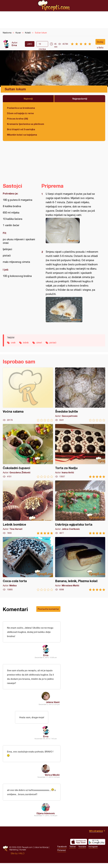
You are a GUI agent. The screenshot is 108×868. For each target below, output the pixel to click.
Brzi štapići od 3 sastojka (21, 129)
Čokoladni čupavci (28, 451)
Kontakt (23, 855)
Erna (14, 45)
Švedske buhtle (80, 394)
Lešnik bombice (28, 507)
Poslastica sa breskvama (21, 108)
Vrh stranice (96, 836)
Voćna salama (28, 394)
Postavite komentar (48, 609)
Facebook (62, 852)
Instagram (93, 852)
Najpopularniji (80, 99)
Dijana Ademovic (46, 818)
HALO (21, 858)
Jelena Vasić (53, 704)
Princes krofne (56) (18, 119)
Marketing (14, 855)
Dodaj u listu (100, 43)
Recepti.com (54, 5)
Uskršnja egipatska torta (80, 507)
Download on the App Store (79, 847)
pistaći (53, 343)
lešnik (26, 343)
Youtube (82, 852)
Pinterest (62, 855)
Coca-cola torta (28, 564)
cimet (39, 343)
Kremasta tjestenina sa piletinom (26, 124)
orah (13, 343)
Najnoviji (28, 99)
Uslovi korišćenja (41, 852)
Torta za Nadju (80, 451)
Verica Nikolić (52, 779)
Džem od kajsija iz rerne (20, 113)
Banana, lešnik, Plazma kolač (80, 564)
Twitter (72, 852)
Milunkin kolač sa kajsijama (22, 135)
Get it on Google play (97, 847)
